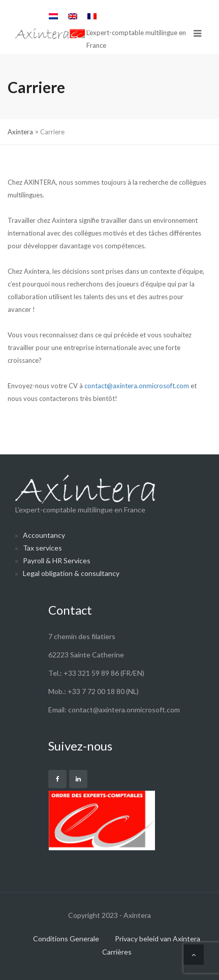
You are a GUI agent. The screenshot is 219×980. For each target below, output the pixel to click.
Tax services (42, 548)
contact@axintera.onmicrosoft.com (137, 386)
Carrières (117, 952)
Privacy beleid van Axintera (158, 939)
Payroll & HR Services (57, 560)
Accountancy (44, 535)
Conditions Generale (66, 939)
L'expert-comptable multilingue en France (85, 494)
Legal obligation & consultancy (71, 573)
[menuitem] (53, 16)
